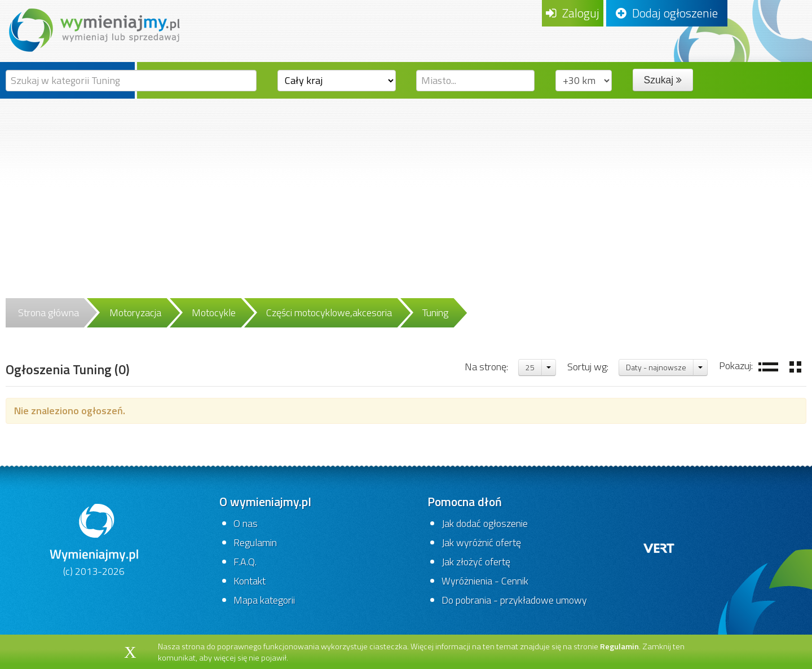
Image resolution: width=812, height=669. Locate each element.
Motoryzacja (135, 313)
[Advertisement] (406, 183)
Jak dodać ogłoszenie (485, 523)
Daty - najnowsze (656, 367)
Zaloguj (573, 13)
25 (530, 367)
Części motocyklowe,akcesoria (329, 313)
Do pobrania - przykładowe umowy (514, 600)
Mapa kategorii (264, 600)
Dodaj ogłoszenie (667, 13)
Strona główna (48, 313)
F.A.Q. (245, 562)
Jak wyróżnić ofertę (481, 542)
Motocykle (214, 313)
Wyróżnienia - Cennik (485, 581)
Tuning (435, 313)
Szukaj (663, 80)
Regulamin (255, 542)
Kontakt (250, 581)
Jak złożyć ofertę (476, 562)
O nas (246, 523)
